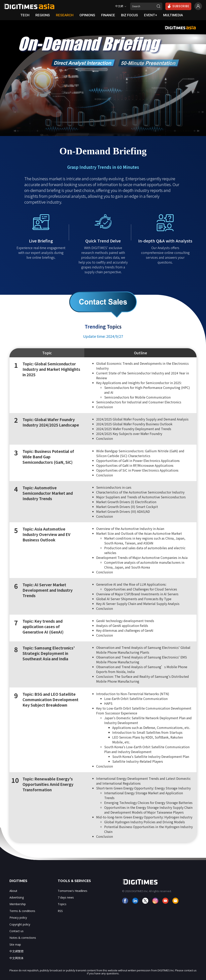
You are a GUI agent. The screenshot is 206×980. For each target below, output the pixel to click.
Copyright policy (20, 924)
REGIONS (43, 15)
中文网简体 (16, 958)
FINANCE (108, 15)
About (13, 891)
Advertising (17, 897)
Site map (15, 944)
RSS (60, 911)
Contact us (16, 931)
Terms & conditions (22, 911)
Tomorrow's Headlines (73, 891)
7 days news (66, 897)
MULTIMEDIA (173, 15)
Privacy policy (18, 918)
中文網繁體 (16, 951)
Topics (62, 904)
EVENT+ (151, 15)
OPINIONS (87, 15)
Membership (18, 904)
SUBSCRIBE (178, 6)
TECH (25, 15)
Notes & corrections (23, 938)
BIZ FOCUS (130, 15)
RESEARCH (65, 15)
